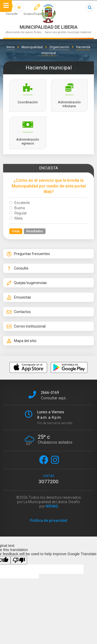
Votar (16, 231)
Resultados (35, 231)
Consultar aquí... (55, 398)
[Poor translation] (19, 560)
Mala (16, 218)
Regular (18, 213)
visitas (48, 479)
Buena (17, 208)
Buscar (90, 8)
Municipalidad (32, 47)
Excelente (20, 203)
